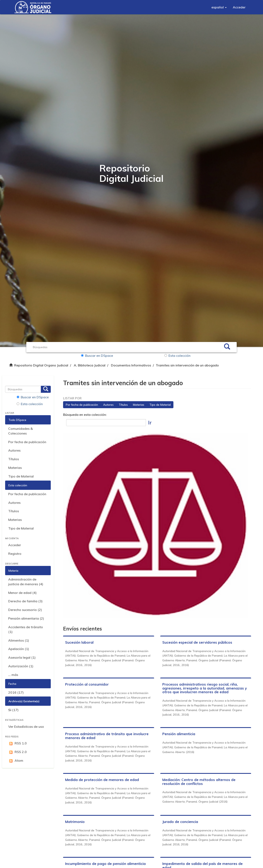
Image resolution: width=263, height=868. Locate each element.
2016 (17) (16, 692)
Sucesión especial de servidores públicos (197, 642)
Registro (15, 554)
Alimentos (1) (19, 640)
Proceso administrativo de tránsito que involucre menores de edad (107, 736)
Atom (16, 761)
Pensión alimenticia (179, 734)
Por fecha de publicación (27, 442)
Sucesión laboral (79, 642)
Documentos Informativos (131, 365)
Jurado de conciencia (180, 822)
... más (13, 675)
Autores (14, 450)
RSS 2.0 (17, 752)
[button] (219, 7)
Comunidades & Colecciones (20, 431)
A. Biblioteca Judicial (90, 365)
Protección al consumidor (87, 684)
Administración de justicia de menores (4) (26, 582)
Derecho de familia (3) (25, 601)
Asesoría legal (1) (22, 657)
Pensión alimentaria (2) (26, 618)
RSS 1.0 (17, 743)
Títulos (14, 459)
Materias (15, 468)
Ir (150, 422)
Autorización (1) (21, 666)
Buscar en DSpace (97, 356)
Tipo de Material (21, 476)
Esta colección (177, 356)
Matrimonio (75, 822)
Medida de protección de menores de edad (102, 780)
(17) (13, 710)
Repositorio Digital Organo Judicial (41, 365)
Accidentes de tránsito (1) (26, 629)
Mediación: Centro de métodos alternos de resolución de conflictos (199, 782)
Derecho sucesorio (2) (25, 610)
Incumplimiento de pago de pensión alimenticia (105, 864)
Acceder (15, 545)
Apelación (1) (19, 649)
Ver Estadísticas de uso (26, 727)
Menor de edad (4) (22, 593)
